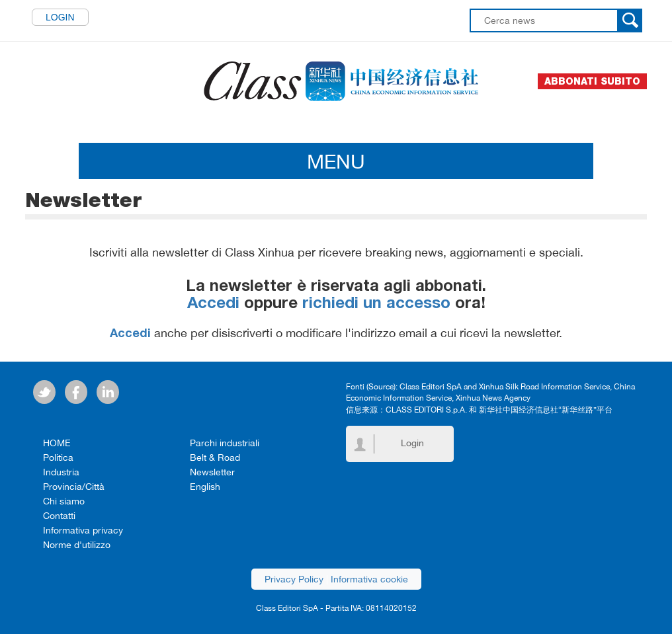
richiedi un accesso (376, 305)
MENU (336, 161)
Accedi (213, 305)
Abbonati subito (592, 81)
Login (60, 17)
